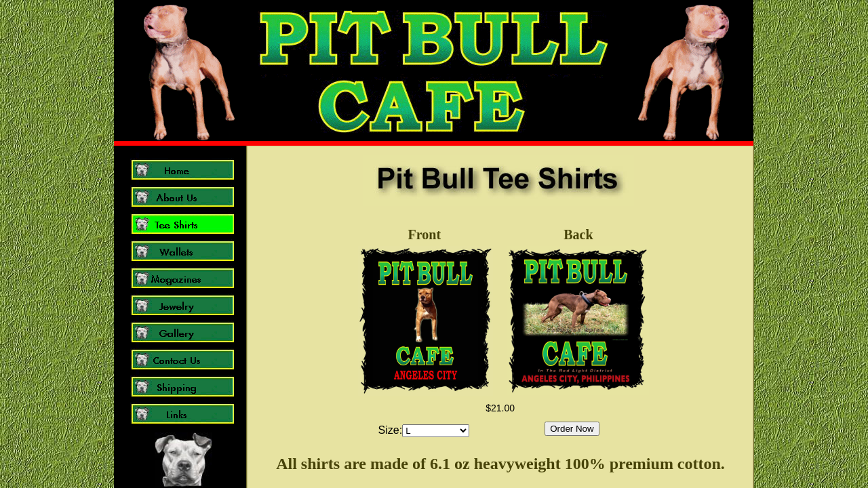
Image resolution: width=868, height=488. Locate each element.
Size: (391, 430)
